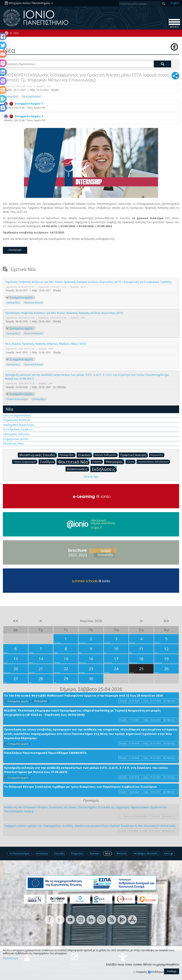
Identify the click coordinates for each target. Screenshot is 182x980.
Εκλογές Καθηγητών (106, 455)
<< (16, 621)
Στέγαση (98, 461)
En (175, 3)
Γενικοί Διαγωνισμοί (17, 399)
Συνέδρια (48, 462)
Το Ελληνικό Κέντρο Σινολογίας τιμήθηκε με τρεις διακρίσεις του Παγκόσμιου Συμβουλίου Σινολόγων (80, 787)
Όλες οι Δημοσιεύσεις (17, 415)
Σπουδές (59, 853)
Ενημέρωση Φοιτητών (17, 420)
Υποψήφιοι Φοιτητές (146, 853)
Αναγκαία (141, 972)
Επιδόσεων (157, 972)
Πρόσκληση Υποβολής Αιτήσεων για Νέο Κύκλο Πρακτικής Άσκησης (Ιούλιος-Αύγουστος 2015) (64, 313)
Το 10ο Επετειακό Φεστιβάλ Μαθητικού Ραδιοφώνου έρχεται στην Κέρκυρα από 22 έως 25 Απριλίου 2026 (83, 695)
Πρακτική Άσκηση (31, 96)
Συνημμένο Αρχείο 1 (23, 104)
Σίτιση (131, 461)
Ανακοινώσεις (78, 469)
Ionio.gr (168, 853)
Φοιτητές (122, 853)
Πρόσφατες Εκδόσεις (16, 434)
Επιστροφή (15, 250)
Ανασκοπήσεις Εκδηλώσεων (154, 461)
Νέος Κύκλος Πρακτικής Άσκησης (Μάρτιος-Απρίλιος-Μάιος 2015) (45, 344)
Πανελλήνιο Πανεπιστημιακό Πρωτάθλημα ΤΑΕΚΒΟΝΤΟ (45, 753)
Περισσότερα (10, 958)
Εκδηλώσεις (104, 469)
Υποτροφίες (115, 462)
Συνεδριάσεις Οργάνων (18, 429)
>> (166, 621)
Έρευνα (94, 853)
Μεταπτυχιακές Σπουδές (38, 455)
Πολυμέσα (40, 701)
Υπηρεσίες (77, 853)
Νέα (16, 33)
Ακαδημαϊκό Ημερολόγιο (19, 425)
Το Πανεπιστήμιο (19, 853)
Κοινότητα (42, 853)
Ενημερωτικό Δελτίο (16, 439)
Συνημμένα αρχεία (21, 297)
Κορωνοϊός (157, 455)
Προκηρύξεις (11, 96)
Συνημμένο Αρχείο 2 (23, 116)
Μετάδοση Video (14, 443)
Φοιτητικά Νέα (74, 462)
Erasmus (85, 455)
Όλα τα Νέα (91, 477)
